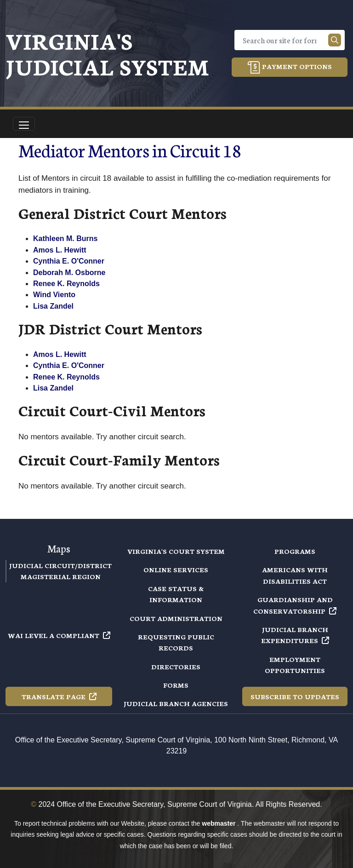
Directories (176, 667)
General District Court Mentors (122, 213)
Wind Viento (54, 295)
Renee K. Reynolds (66, 284)
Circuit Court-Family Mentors (119, 459)
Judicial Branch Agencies (176, 703)
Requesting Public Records (176, 642)
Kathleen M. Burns (65, 239)
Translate (59, 696)
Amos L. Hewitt (60, 250)
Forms (176, 685)
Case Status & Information (176, 594)
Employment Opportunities (295, 665)
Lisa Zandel (53, 306)
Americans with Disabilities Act (295, 575)
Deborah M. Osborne (69, 273)
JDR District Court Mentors (110, 328)
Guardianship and (295, 605)
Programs (295, 551)
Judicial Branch (295, 635)
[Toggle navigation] (24, 124)
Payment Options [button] (290, 67)
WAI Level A (59, 635)
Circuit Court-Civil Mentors (112, 410)
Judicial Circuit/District (60, 565)
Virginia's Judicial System (107, 53)
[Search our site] (335, 40)
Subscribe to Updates (295, 696)
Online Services (176, 569)
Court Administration (176, 618)
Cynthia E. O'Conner (69, 261)
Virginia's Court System (176, 551)
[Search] (283, 40)
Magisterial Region (61, 576)
